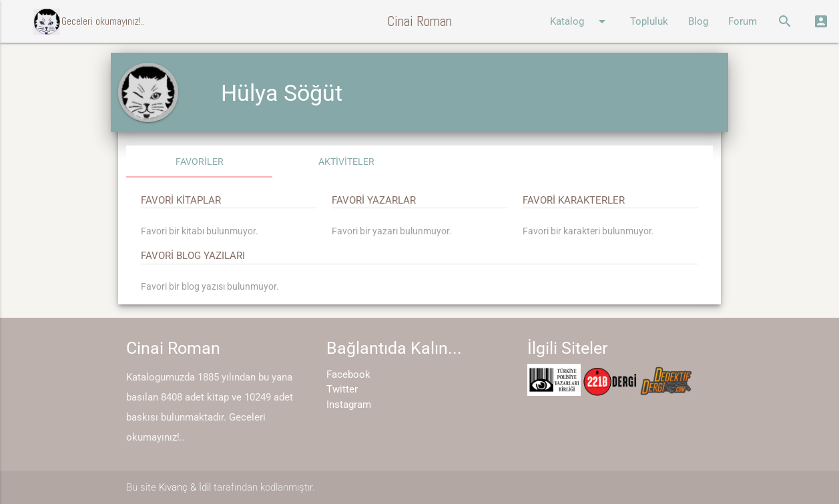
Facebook (348, 374)
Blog (698, 21)
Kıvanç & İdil (185, 487)
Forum (743, 21)
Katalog (580, 21)
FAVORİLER (200, 162)
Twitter (342, 389)
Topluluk (649, 21)
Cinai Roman (419, 21)
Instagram (349, 405)
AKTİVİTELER (346, 162)
